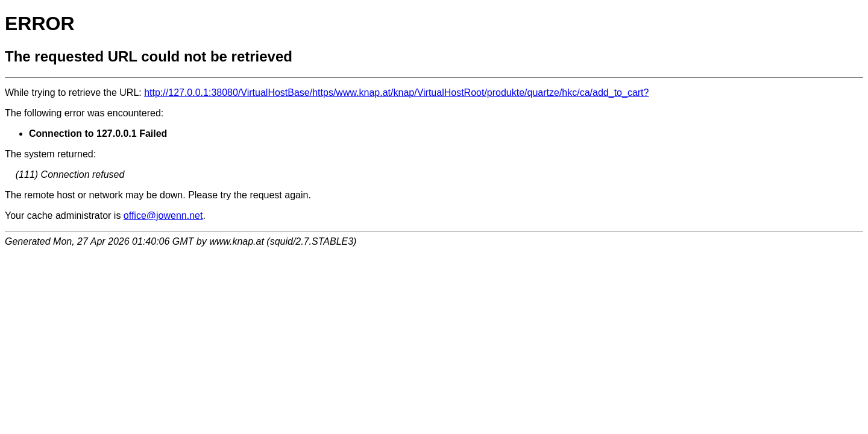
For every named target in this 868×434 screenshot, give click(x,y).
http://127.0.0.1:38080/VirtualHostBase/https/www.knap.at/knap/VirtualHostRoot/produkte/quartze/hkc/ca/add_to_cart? (396, 93)
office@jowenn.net (163, 215)
